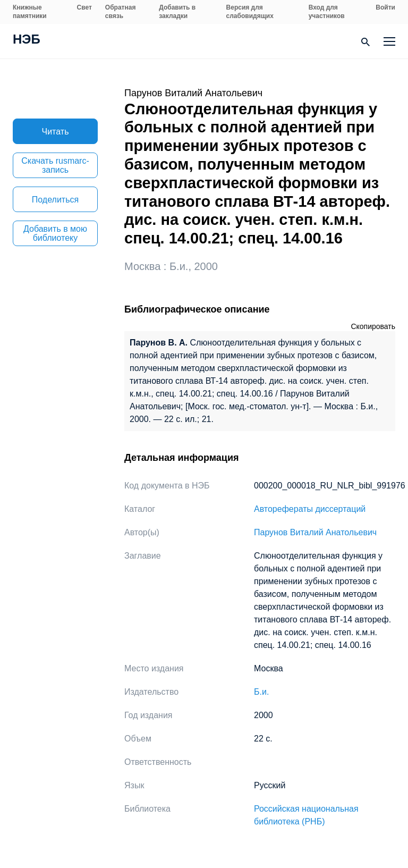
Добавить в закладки (177, 12)
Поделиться (55, 200)
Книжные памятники (30, 12)
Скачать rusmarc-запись (55, 165)
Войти (385, 7)
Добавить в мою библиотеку (55, 233)
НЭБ (27, 40)
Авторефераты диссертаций (310, 509)
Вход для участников (327, 12)
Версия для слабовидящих (250, 12)
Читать (56, 132)
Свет (84, 7)
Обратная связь (121, 12)
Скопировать (373, 326)
